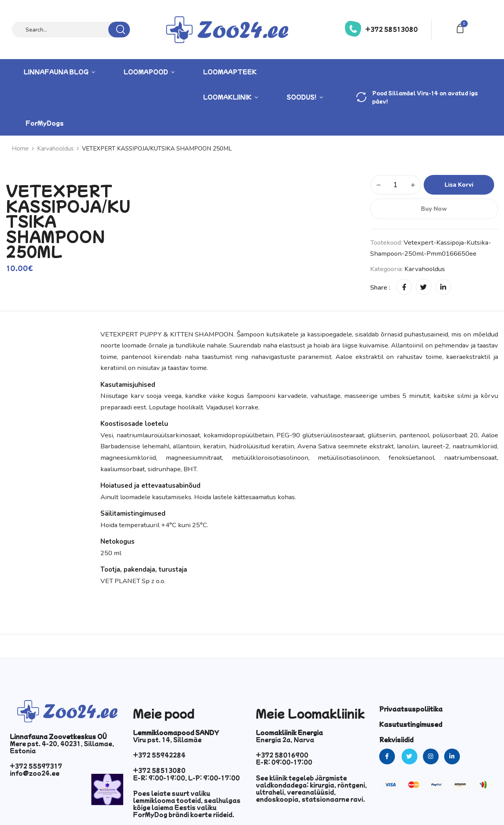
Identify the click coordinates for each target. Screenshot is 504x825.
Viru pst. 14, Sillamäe (167, 740)
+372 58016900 (282, 755)
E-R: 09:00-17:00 (284, 762)
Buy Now (434, 209)
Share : (380, 287)
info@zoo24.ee (35, 773)
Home (20, 149)
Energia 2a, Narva (285, 740)
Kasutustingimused (411, 724)
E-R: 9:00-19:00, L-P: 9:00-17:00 (186, 778)
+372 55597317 (36, 766)
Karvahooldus (55, 149)
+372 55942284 (159, 755)
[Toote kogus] (396, 185)
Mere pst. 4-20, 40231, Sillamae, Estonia (62, 747)
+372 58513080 (392, 29)
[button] (461, 28)
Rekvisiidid (396, 740)
